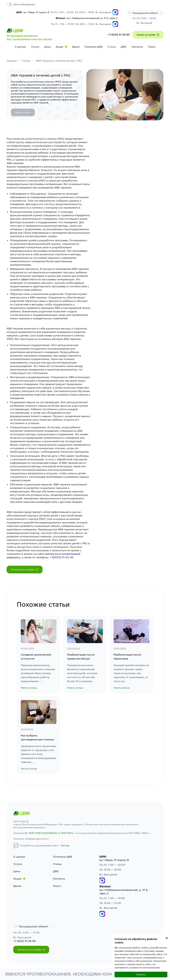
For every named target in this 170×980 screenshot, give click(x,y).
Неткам (65, 846)
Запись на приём (148, 35)
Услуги (35, 47)
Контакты (137, 47)
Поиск (152, 47)
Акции (60, 47)
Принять (141, 975)
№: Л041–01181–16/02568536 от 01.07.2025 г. (50, 833)
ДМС (124, 47)
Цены (47, 47)
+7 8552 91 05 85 (119, 35)
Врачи (76, 47)
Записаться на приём (25, 570)
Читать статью (23, 112)
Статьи (112, 47)
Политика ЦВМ (93, 47)
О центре (20, 47)
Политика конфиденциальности (31, 839)
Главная (12, 61)
